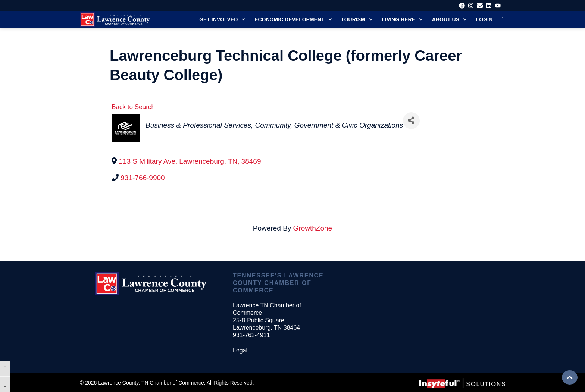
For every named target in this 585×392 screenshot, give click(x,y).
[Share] (411, 121)
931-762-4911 (251, 335)
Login (484, 19)
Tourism (357, 19)
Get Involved (222, 19)
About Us (449, 19)
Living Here (402, 19)
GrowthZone (313, 228)
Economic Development (293, 19)
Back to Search (133, 107)
